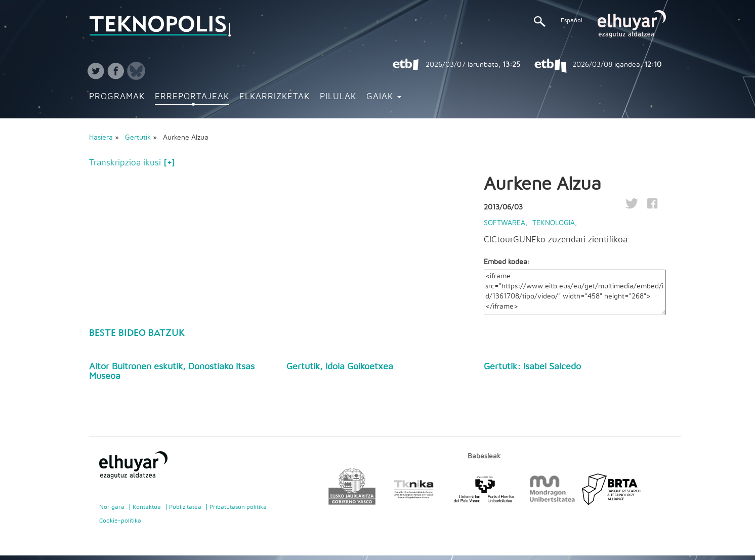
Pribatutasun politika (238, 507)
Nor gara (112, 507)
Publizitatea (185, 507)
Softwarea (505, 223)
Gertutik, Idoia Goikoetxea (340, 367)
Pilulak (338, 97)
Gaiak (384, 97)
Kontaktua (147, 507)
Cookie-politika (120, 521)
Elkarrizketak (275, 97)
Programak (117, 97)
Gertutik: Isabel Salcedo (532, 367)
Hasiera (101, 138)
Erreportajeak (192, 97)
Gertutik (139, 138)
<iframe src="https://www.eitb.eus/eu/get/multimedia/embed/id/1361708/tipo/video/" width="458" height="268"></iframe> (575, 292)
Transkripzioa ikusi (132, 163)
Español (572, 20)
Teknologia (554, 223)
